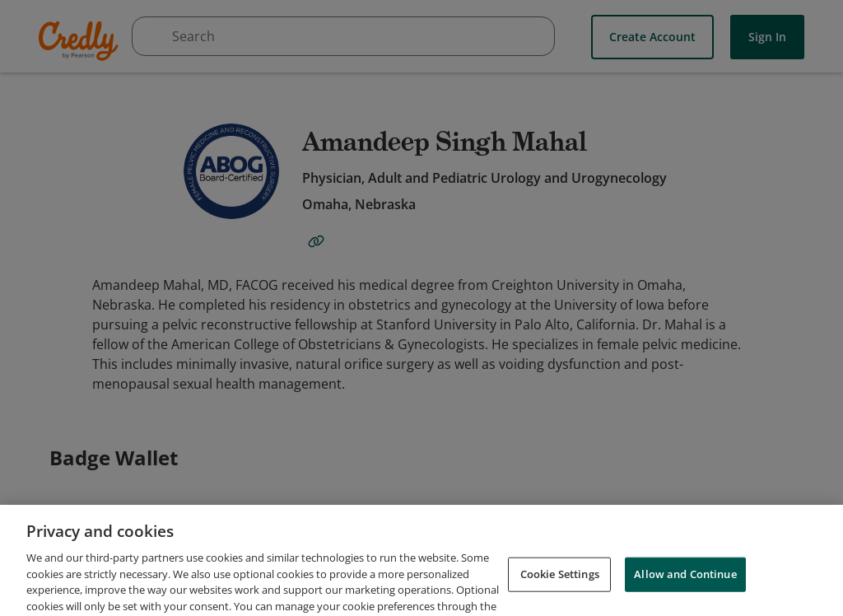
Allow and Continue (685, 586)
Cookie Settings (560, 586)
